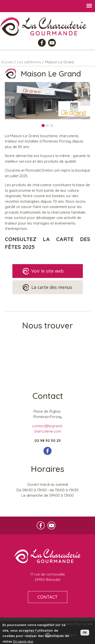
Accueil (7, 62)
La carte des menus (47, 287)
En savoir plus (23, 641)
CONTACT (47, 597)
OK (85, 633)
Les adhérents (29, 62)
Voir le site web (43, 271)
